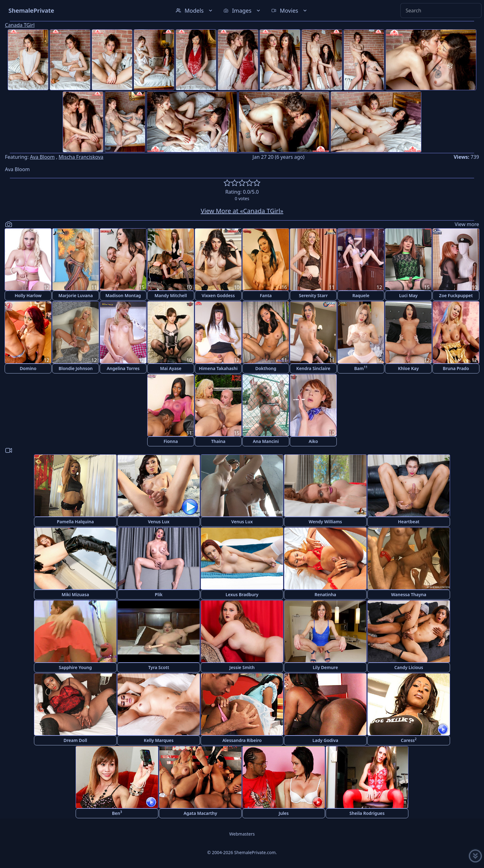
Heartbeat (409, 522)
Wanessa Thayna (409, 594)
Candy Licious (409, 667)
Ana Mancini (266, 441)
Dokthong (266, 368)
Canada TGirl (20, 25)
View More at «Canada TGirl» (242, 211)
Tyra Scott (159, 667)
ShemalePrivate (31, 10)
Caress (409, 740)
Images (242, 11)
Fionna (171, 441)
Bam (361, 368)
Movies (290, 11)
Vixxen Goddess (218, 295)
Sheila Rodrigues (367, 813)
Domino (28, 368)
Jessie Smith (242, 667)
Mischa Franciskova (81, 157)
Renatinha (325, 594)
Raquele (361, 295)
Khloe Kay (408, 368)
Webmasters (242, 834)
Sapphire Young (75, 667)
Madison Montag (123, 295)
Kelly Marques (159, 740)
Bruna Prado (456, 368)
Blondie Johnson (76, 368)
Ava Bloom (42, 157)
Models (195, 11)
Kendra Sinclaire (313, 368)
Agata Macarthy (200, 813)
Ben (117, 813)
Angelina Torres (123, 368)
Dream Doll (75, 740)
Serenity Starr (313, 295)
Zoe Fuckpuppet (456, 295)
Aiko (313, 441)
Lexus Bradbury (242, 594)
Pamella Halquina (75, 522)
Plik (159, 594)
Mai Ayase (171, 368)
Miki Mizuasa (75, 594)
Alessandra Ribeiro (242, 740)
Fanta (266, 295)
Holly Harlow (28, 295)
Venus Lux (159, 522)
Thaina (218, 441)
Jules (284, 813)
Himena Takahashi (218, 368)
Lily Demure (325, 667)
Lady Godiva (325, 740)
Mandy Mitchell (171, 295)
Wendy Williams (325, 522)
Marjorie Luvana (75, 295)
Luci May (408, 295)
